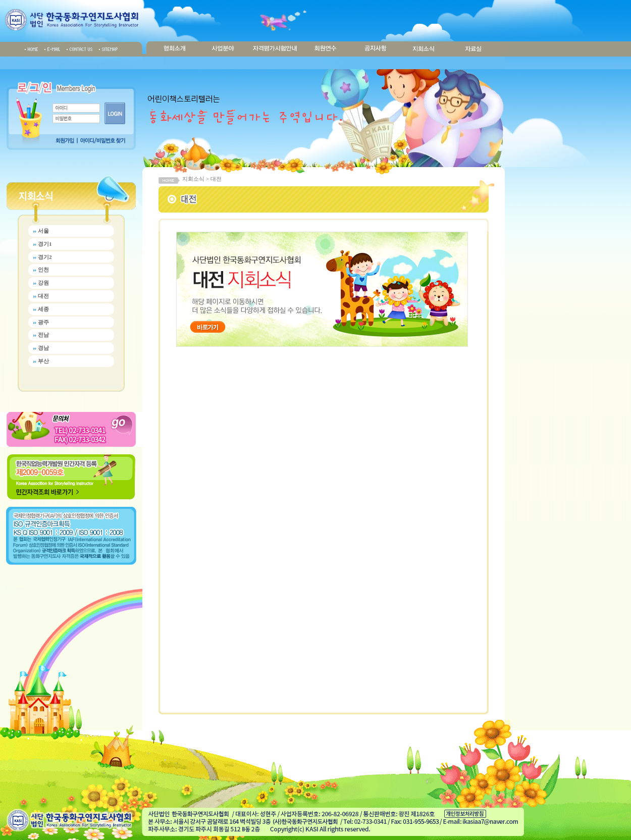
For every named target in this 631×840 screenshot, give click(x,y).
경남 (43, 348)
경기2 (45, 257)
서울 (43, 231)
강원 (43, 283)
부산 (43, 361)
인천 (43, 270)
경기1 (45, 244)
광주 (43, 322)
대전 (43, 296)
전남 (43, 335)
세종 (43, 309)
